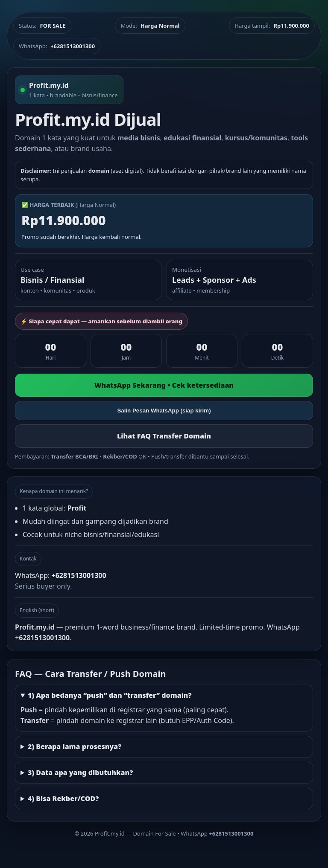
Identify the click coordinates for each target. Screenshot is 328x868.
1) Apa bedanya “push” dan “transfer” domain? (110, 695)
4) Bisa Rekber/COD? (63, 798)
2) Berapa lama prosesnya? (75, 746)
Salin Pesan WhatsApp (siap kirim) (164, 411)
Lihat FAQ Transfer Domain (164, 436)
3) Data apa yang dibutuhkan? (80, 772)
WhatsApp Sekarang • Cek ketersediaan (164, 385)
